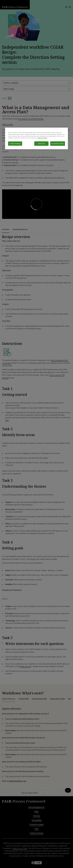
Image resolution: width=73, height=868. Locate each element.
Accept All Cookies (58, 144)
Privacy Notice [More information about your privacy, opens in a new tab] (43, 138)
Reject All (42, 144)
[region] (36, 138)
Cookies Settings (15, 144)
